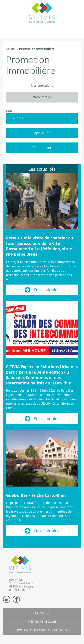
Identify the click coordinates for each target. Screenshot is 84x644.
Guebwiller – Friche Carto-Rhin (36, 495)
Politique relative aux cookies (42, 630)
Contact (42, 613)
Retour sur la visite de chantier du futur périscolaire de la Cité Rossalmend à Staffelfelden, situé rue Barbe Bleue (40, 246)
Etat (9, 111)
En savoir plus (47, 290)
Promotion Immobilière (37, 49)
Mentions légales (42, 622)
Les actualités (42, 169)
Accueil (11, 49)
